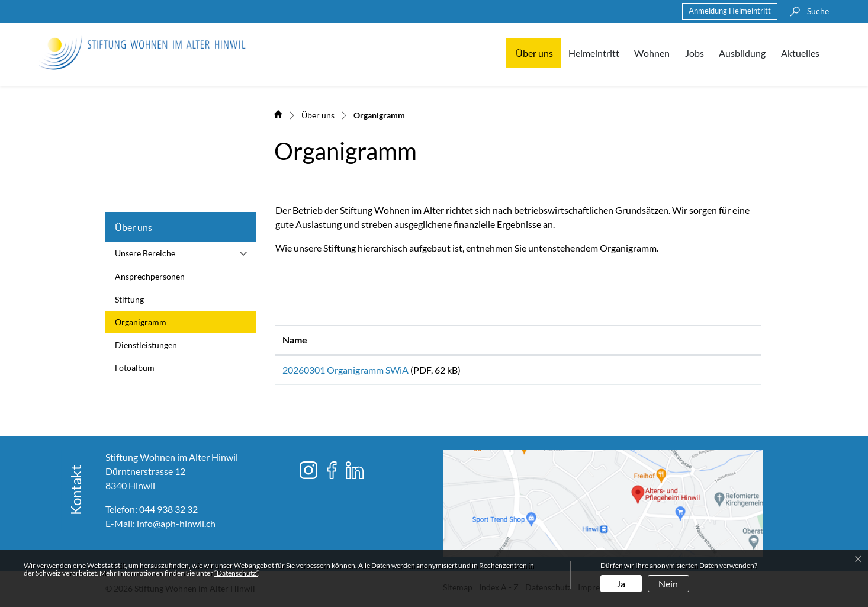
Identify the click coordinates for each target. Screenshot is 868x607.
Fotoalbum (135, 367)
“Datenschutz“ (236, 573)
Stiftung (129, 299)
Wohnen (652, 53)
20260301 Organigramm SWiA (345, 370)
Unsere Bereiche (145, 253)
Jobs (695, 53)
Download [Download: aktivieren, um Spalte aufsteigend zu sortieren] (669, 340)
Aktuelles (800, 53)
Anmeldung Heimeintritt (730, 11)
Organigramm (142, 325)
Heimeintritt (594, 53)
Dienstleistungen (146, 345)
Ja (621, 584)
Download (701, 372)
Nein (668, 584)
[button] (806, 11)
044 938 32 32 (168, 513)
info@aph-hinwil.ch (176, 527)
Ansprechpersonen (150, 276)
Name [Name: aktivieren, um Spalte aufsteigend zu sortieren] (295, 340)
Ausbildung (742, 53)
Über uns (534, 53)
